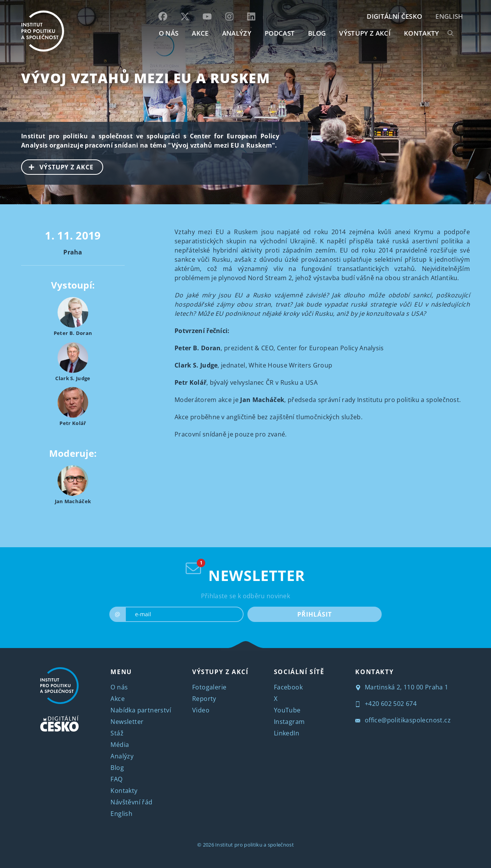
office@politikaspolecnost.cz (403, 720)
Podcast (280, 33)
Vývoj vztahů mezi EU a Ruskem (146, 78)
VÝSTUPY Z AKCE (58, 166)
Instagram (289, 722)
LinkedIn (287, 733)
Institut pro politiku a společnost (255, 845)
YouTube (287, 710)
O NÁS (169, 33)
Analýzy (237, 33)
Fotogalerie (209, 687)
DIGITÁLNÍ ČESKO (394, 16)
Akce (118, 699)
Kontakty (124, 791)
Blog (117, 768)
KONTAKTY (422, 33)
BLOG (317, 33)
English (449, 16)
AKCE (200, 33)
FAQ (116, 779)
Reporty (204, 699)
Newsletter (127, 722)
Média (120, 745)
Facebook (288, 687)
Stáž (117, 733)
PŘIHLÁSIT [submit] (314, 614)
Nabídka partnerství (141, 710)
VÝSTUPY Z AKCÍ (220, 672)
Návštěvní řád (131, 802)
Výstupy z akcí (365, 33)
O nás (119, 687)
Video (201, 710)
